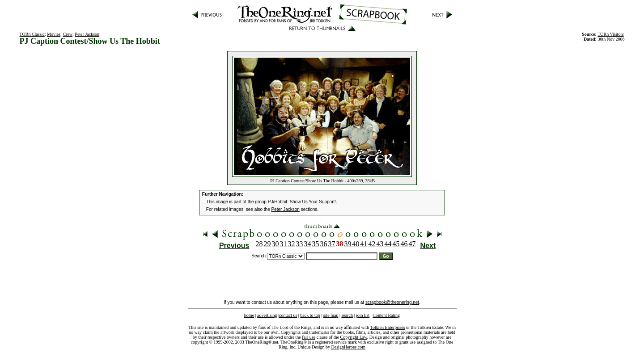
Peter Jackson (87, 34)
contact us (288, 315)
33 (300, 244)
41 (364, 244)
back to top (310, 315)
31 (284, 244)
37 (332, 244)
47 (412, 244)
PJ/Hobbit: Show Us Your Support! (302, 202)
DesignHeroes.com (348, 347)
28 (259, 244)
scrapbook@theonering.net (392, 302)
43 (380, 244)
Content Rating (386, 315)
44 (388, 244)
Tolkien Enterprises (388, 327)
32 (292, 244)
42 (372, 244)
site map (331, 315)
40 (356, 244)
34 (308, 244)
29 (267, 244)
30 (275, 244)
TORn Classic (32, 34)
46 (404, 244)
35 (316, 244)
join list (363, 315)
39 (348, 244)
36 (324, 244)
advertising (267, 315)
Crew (68, 34)
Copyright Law (354, 337)
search (347, 315)
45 (396, 244)
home (249, 315)
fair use (309, 337)
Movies (54, 34)
